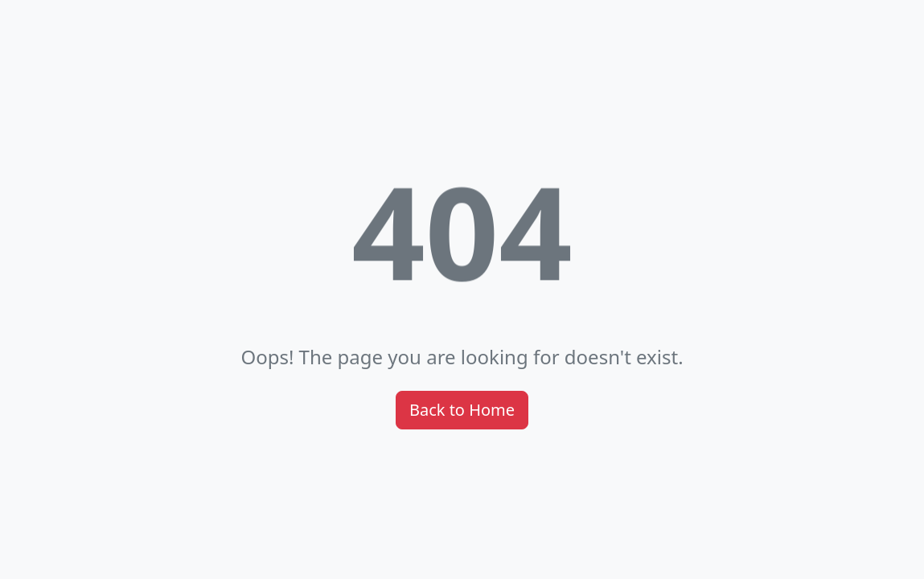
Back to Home (462, 410)
